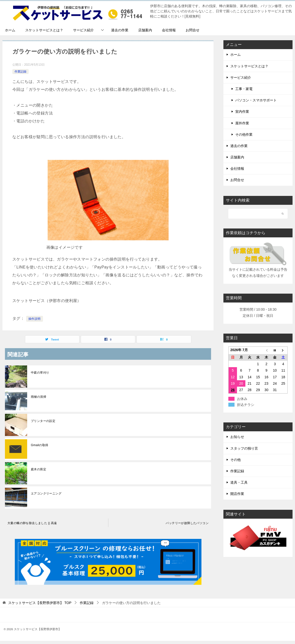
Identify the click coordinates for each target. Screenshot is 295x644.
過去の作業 (120, 30)
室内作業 (242, 112)
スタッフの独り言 (244, 448)
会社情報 (169, 30)
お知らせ (237, 437)
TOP (40, 603)
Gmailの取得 (40, 445)
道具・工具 (239, 482)
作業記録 (20, 72)
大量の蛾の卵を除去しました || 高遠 (32, 523)
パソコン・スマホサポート (256, 100)
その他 (236, 460)
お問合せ (193, 30)
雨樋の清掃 (39, 397)
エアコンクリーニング (46, 493)
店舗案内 (145, 30)
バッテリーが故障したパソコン (187, 523)
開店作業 (237, 494)
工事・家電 (244, 89)
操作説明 (35, 319)
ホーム (10, 30)
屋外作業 (242, 123)
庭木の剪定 (39, 469)
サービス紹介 (83, 30)
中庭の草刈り (40, 373)
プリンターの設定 (43, 421)
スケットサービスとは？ (44, 30)
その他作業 (244, 134)
